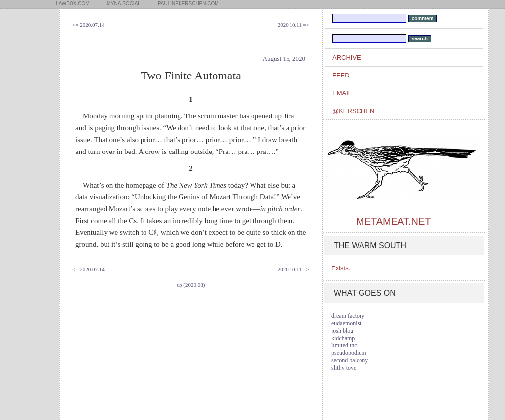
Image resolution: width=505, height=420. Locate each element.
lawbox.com (73, 4)
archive (347, 57)
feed (341, 75)
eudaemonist (346, 323)
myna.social (124, 4)
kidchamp (343, 338)
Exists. (341, 268)
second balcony (350, 360)
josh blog (342, 331)
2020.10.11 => (293, 25)
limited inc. (345, 345)
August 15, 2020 (284, 58)
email (342, 93)
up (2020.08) (191, 285)
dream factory (348, 316)
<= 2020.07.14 (89, 25)
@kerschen (353, 111)
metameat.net (393, 221)
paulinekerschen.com (188, 4)
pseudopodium (349, 353)
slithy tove (344, 368)
